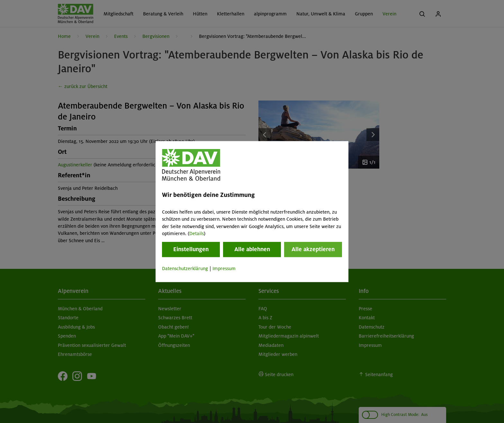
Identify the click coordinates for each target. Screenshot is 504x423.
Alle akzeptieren (313, 250)
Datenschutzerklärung (185, 269)
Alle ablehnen (252, 250)
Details (197, 234)
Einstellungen (191, 250)
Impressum (224, 269)
